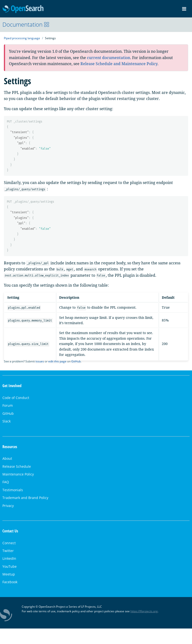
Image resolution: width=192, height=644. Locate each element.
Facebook (10, 582)
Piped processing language (22, 38)
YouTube (10, 566)
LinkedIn (9, 558)
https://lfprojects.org (144, 611)
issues (40, 361)
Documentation (26, 24)
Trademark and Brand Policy (25, 498)
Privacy (8, 506)
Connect (9, 543)
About (7, 458)
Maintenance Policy (18, 474)
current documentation (109, 58)
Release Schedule (17, 466)
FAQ (6, 482)
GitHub (76, 361)
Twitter (8, 551)
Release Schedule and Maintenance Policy (119, 64)
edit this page (57, 361)
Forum (8, 405)
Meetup (9, 574)
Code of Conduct (16, 398)
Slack (7, 421)
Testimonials (13, 490)
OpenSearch (23, 9)
